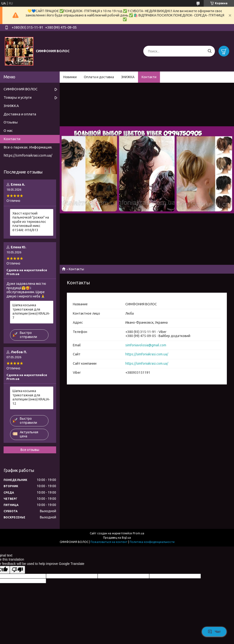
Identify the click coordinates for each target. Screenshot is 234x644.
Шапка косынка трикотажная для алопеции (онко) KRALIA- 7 (31, 311)
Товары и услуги (18, 97)
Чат (214, 632)
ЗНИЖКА (128, 77)
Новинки (70, 77)
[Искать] (210, 51)
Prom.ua (138, 533)
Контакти (149, 77)
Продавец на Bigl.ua (117, 538)
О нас (8, 130)
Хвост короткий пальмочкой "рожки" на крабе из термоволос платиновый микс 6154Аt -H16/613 (31, 222)
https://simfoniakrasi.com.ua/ (147, 354)
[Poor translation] (17, 570)
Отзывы (11, 122)
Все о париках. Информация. (28, 147)
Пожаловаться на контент (109, 542)
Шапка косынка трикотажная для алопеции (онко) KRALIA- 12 (31, 397)
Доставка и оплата (20, 114)
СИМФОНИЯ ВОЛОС (21, 89)
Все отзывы (30, 450)
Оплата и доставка (99, 77)
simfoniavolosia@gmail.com (146, 345)
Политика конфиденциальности (152, 542)
